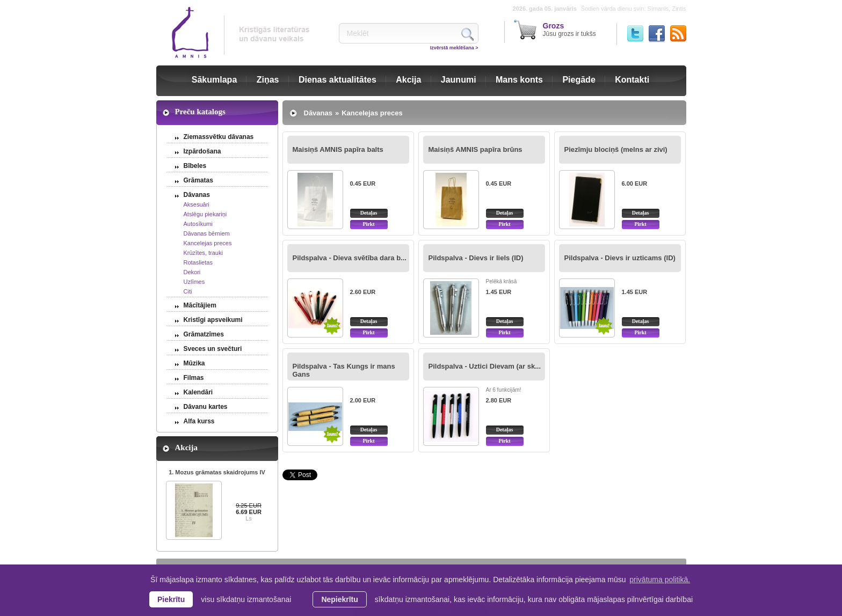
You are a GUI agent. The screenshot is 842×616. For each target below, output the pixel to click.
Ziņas (268, 80)
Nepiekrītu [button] (339, 599)
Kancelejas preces (208, 243)
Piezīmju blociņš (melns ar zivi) (616, 149)
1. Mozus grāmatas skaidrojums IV (217, 472)
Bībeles (195, 166)
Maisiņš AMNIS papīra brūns (476, 149)
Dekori (192, 272)
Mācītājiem (200, 305)
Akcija (408, 80)
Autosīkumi (198, 224)
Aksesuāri (197, 204)
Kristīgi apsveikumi (213, 320)
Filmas (194, 378)
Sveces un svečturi (213, 349)
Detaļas (369, 213)
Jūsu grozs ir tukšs (569, 30)
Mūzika (194, 363)
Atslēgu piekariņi (205, 214)
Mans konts (519, 80)
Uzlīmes (194, 282)
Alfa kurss (199, 421)
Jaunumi (459, 80)
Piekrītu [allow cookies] (171, 599)
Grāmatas (198, 180)
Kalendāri (198, 392)
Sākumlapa (214, 80)
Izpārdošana (202, 151)
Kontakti (632, 80)
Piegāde (579, 80)
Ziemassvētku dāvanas (219, 137)
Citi (188, 291)
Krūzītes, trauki (203, 253)
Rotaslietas (198, 262)
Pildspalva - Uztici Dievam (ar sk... (485, 366)
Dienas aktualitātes (337, 80)
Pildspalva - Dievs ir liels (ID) (476, 258)
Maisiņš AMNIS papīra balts (338, 149)
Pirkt (368, 224)
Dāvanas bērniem (207, 233)
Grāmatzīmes (204, 334)
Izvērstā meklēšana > (454, 48)
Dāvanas (197, 195)
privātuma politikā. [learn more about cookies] (660, 580)
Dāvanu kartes (206, 407)
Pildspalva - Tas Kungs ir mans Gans (344, 370)
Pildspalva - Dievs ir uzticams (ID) (620, 258)
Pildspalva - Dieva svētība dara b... (350, 258)
